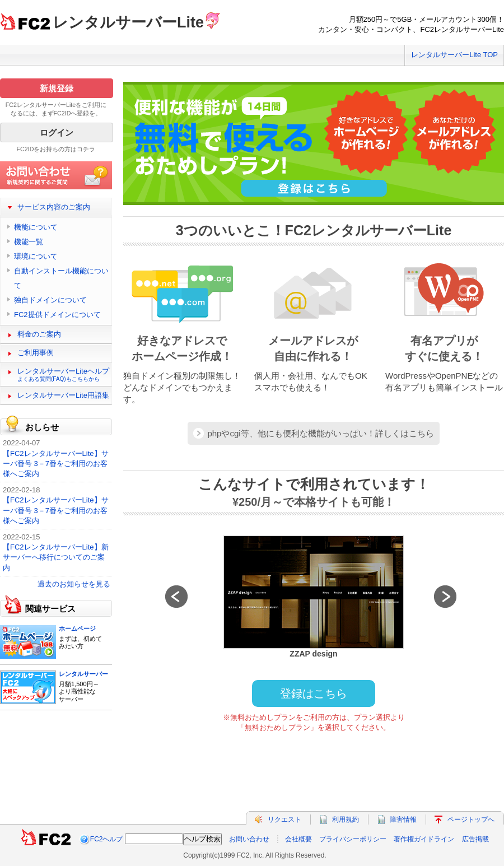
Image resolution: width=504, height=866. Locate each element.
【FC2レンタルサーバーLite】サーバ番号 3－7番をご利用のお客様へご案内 (56, 464)
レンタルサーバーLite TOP (454, 55)
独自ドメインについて (50, 300)
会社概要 (298, 839)
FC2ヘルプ (107, 839)
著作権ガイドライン (424, 839)
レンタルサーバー (83, 674)
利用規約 (346, 820)
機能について (36, 227)
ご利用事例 (36, 353)
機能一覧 (29, 242)
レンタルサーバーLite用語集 (63, 395)
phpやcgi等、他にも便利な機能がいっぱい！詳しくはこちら (320, 433)
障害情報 (403, 820)
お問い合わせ (249, 839)
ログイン (57, 132)
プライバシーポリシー (353, 839)
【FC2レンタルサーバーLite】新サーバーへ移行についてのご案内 (56, 557)
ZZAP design (313, 654)
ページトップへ (471, 820)
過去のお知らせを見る (74, 584)
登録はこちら (314, 693)
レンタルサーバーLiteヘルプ (63, 374)
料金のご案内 (39, 334)
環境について (36, 256)
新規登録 (57, 88)
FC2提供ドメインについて (57, 315)
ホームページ (77, 628)
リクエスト (284, 820)
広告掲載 (475, 839)
